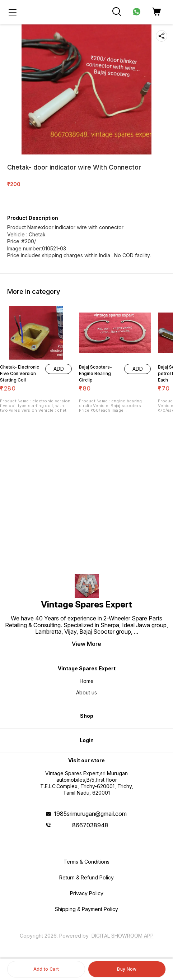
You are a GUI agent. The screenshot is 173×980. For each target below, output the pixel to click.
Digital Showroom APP (123, 936)
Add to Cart (46, 969)
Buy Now (127, 969)
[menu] (13, 12)
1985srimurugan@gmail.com (90, 814)
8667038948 (90, 825)
